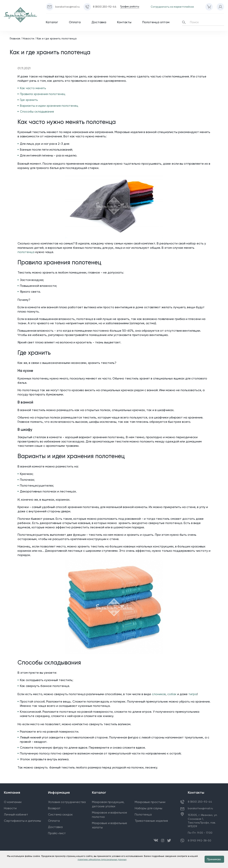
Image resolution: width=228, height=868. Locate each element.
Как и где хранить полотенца (57, 38)
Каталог (52, 22)
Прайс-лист (57, 833)
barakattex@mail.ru (200, 808)
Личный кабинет (16, 814)
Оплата (75, 22)
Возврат (54, 808)
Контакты (124, 22)
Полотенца (143, 814)
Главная (15, 38)
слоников (159, 694)
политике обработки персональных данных (102, 859)
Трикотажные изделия (151, 821)
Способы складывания (37, 111)
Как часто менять (33, 88)
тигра (193, 694)
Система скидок (60, 814)
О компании (13, 802)
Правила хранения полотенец (43, 94)
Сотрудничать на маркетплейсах (172, 7)
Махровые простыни (150, 802)
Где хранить (29, 100)
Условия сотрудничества (67, 802)
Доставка (99, 22)
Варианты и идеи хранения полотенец (49, 106)
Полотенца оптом (156, 22)
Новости (28, 38)
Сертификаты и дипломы (22, 821)
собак (172, 694)
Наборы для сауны (148, 808)
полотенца (26, 252)
